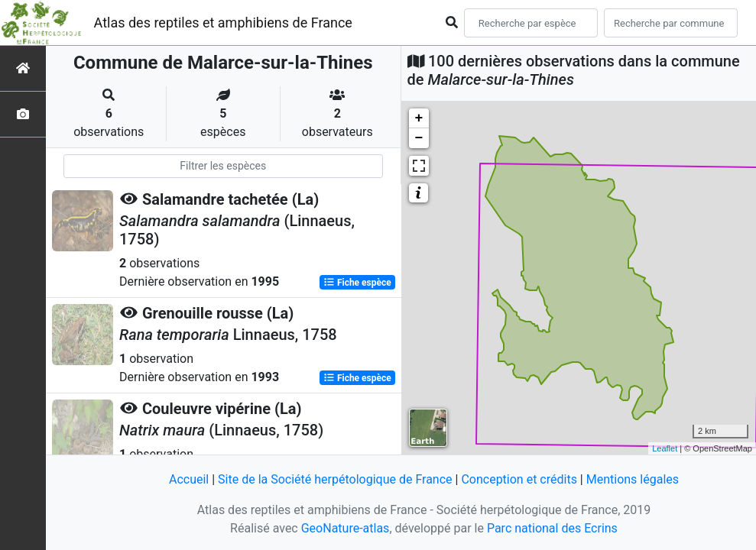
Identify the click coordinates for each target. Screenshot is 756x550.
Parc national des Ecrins (552, 528)
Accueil (189, 479)
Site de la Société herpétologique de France (335, 479)
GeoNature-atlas (346, 528)
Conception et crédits (519, 479)
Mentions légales (633, 479)
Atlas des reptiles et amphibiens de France (223, 23)
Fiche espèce (357, 283)
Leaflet (665, 448)
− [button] (419, 138)
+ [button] (419, 118)
